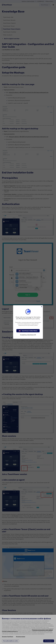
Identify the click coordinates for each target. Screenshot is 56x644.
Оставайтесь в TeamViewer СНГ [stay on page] (28, 335)
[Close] (42, 307)
